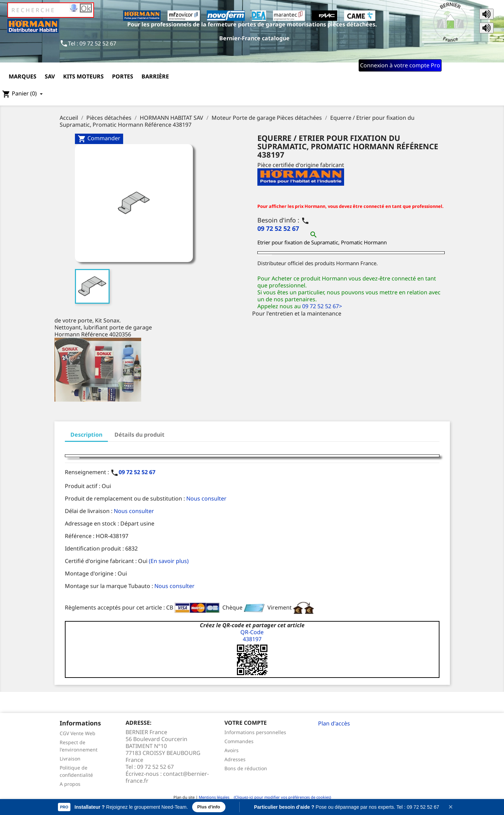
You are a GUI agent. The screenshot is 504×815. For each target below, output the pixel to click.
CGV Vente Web (78, 733)
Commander (99, 139)
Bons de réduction (246, 768)
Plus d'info (209, 807)
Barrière (155, 76)
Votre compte (246, 723)
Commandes (239, 741)
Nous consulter (206, 498)
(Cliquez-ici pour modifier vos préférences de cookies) (281, 797)
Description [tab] (86, 435)
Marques (23, 76)
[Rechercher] (51, 10)
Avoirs (232, 750)
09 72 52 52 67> (322, 306)
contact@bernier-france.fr (167, 777)
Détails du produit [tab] (139, 435)
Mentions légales (214, 797)
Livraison (70, 759)
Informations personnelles (255, 732)
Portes (123, 76)
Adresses (235, 759)
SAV (50, 76)
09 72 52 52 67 (278, 228)
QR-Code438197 (252, 636)
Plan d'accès (334, 723)
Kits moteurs (83, 76)
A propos (70, 784)
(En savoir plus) (169, 561)
